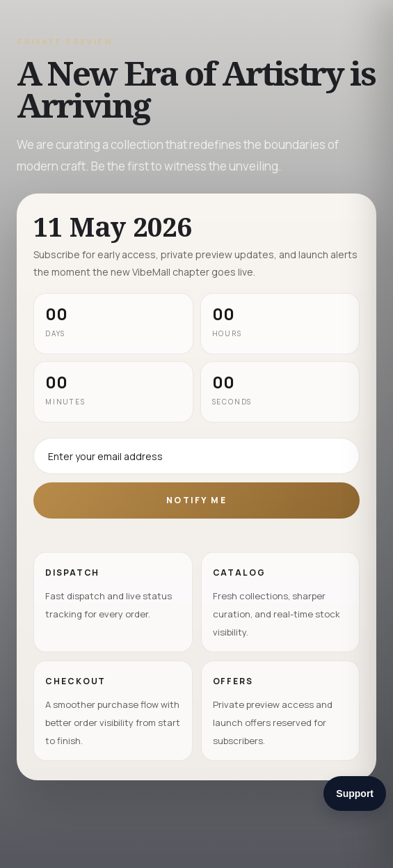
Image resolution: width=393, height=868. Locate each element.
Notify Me (196, 500)
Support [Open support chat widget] (355, 794)
